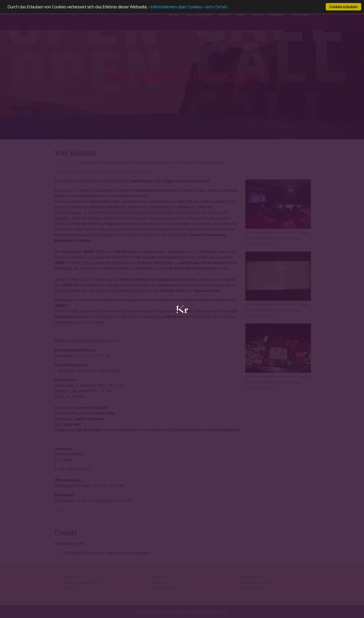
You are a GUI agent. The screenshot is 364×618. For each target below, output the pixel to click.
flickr (116, 341)
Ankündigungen (165, 588)
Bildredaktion (251, 577)
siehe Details (216, 7)
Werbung (159, 583)
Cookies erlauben (343, 7)
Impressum (73, 577)
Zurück (60, 510)
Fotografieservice (254, 583)
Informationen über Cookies (176, 7)
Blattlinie (159, 577)
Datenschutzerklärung (82, 583)
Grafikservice (251, 588)
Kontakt (70, 588)
